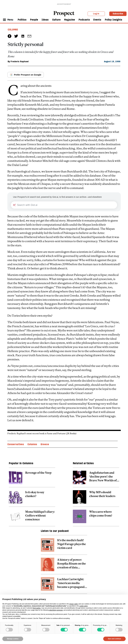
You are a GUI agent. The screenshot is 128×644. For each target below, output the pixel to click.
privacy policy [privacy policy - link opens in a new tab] (74, 604)
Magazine (70, 20)
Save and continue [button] (114, 639)
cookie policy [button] (84, 606)
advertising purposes (56, 610)
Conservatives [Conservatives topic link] (16, 444)
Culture (56, 20)
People (34, 20)
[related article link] (32, 479)
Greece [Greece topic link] (45, 444)
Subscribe (118, 14)
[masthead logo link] (64, 13)
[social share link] (29, 36)
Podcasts (84, 20)
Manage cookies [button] (13, 639)
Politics (22, 20)
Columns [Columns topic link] (32, 444)
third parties (37, 608)
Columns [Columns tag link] (13, 30)
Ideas (45, 20)
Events (97, 20)
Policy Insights (113, 20)
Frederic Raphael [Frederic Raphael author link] (20, 61)
